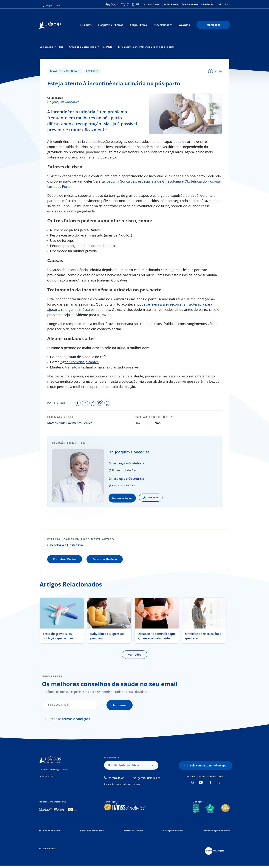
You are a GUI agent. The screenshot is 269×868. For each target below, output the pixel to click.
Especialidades (163, 25)
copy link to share (92, 403)
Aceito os (69, 718)
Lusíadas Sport (151, 4)
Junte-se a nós (170, 4)
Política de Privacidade (92, 830)
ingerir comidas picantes (79, 362)
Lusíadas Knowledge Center (53, 769)
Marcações (213, 25)
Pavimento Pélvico (79, 423)
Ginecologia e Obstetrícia (126, 463)
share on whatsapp (100, 403)
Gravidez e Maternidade (65, 71)
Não (158, 423)
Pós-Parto (92, 71)
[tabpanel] (62, 621)
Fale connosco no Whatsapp (208, 764)
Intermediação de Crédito (217, 830)
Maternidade (56, 423)
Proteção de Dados (173, 830)
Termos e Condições (50, 830)
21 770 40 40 (116, 777)
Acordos (184, 25)
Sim (137, 423)
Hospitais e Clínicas (111, 25)
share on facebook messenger (107, 403)
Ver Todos (135, 655)
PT (220, 4)
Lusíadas (86, 25)
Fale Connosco (190, 4)
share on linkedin (85, 403)
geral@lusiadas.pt (149, 777)
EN (227, 4)
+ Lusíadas (207, 4)
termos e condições (76, 718)
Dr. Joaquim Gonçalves (63, 102)
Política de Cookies (133, 830)
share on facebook (78, 403)
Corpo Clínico (138, 25)
